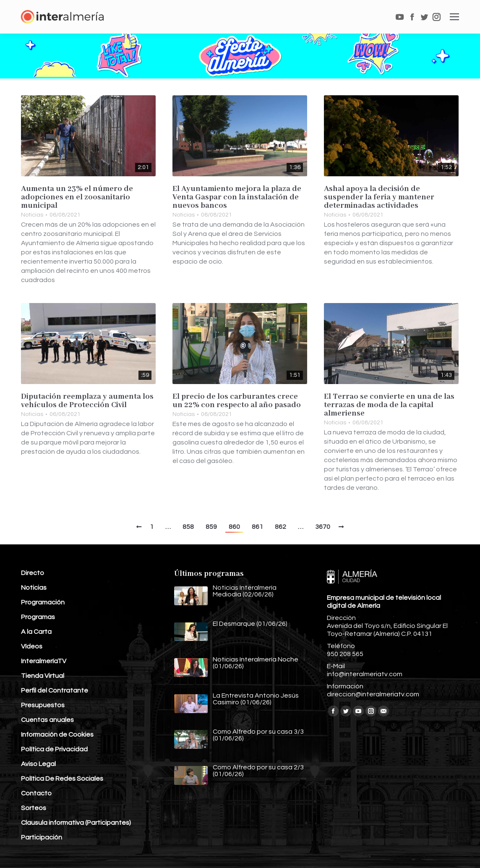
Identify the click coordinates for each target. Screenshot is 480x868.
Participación (42, 837)
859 (211, 527)
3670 (323, 527)
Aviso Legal (38, 764)
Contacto (36, 793)
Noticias (32, 215)
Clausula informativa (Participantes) (76, 823)
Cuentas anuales (47, 720)
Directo (33, 573)
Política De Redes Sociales (62, 779)
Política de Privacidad (54, 749)
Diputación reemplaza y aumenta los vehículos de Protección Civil (87, 401)
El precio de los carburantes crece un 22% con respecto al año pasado (237, 401)
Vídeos (32, 646)
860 (234, 527)
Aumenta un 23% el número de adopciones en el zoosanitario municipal (77, 197)
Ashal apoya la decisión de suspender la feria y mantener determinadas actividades (379, 197)
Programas (38, 617)
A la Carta (36, 632)
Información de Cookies (57, 735)
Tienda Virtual (43, 676)
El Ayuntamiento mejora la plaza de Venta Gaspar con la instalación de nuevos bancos (237, 197)
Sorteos (34, 808)
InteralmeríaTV (44, 661)
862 (280, 527)
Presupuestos (43, 705)
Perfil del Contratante (55, 690)
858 (188, 527)
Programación (43, 602)
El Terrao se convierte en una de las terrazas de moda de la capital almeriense (389, 405)
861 (257, 527)
